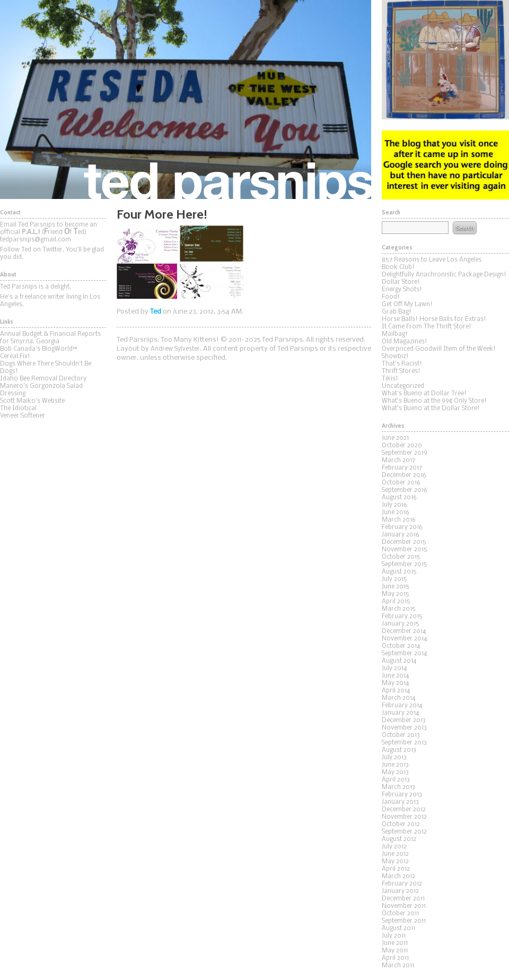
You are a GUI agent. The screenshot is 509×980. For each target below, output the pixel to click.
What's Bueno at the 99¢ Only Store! (434, 401)
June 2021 (395, 438)
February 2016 (402, 527)
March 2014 (398, 698)
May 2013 (395, 773)
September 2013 (404, 743)
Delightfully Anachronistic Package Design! (444, 275)
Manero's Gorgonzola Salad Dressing (41, 390)
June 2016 (396, 513)
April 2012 (396, 869)
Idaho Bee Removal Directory (43, 379)
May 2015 (396, 594)
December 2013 (404, 721)
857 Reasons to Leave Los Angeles (432, 260)
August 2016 (399, 498)
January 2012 (400, 891)
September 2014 (404, 654)
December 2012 (404, 810)
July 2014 (394, 669)
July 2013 (394, 758)
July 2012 (394, 847)
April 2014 (396, 691)
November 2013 (404, 728)
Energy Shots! (402, 290)
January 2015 (401, 624)
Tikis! (390, 379)
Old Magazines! (405, 342)
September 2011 (404, 921)
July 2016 (394, 505)
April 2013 (396, 780)
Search (464, 228)
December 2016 (404, 475)
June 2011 (395, 943)
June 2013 (395, 765)
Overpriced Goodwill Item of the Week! (439, 349)
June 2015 (396, 587)
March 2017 (398, 461)
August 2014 (399, 661)
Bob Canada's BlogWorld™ (39, 349)
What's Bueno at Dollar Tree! (424, 394)
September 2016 (405, 490)
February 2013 (402, 795)
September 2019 (405, 453)
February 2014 (402, 706)
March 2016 (399, 520)
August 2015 (399, 572)
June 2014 (395, 676)
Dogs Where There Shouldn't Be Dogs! (46, 368)
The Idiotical (18, 409)
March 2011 (398, 966)
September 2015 (405, 565)
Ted (156, 312)
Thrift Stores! (401, 371)
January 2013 (400, 802)
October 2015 (401, 557)
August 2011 (398, 929)
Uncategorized (403, 386)
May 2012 (395, 862)
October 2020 (402, 446)
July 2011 (394, 936)
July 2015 (394, 579)
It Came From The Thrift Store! (427, 327)
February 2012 (402, 884)
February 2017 (402, 468)
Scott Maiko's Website (32, 401)
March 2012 (398, 877)
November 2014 (404, 639)
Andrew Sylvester (175, 349)
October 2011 (400, 914)
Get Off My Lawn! (407, 305)
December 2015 (404, 542)
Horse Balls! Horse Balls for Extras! (434, 319)
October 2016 (401, 483)
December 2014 (404, 631)
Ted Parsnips (186, 99)
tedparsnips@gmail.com (36, 240)
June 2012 (395, 854)
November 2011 (404, 906)
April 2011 (395, 958)
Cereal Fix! (15, 357)
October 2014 (401, 646)
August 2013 (399, 750)
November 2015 (405, 550)
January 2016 (401, 535)
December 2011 (403, 899)
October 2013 (401, 735)
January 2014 (400, 713)
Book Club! (398, 267)
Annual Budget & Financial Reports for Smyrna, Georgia (50, 338)
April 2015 (396, 602)
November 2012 (404, 817)
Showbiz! (395, 357)
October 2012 (401, 825)
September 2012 (404, 832)
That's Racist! (402, 364)
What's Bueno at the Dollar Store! (431, 409)
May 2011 (395, 951)
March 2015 (399, 609)
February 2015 (402, 617)
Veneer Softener (23, 416)
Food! (391, 297)
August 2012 (399, 839)
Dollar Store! (401, 282)
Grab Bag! (397, 312)
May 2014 (395, 683)
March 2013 (398, 787)
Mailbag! (395, 334)
